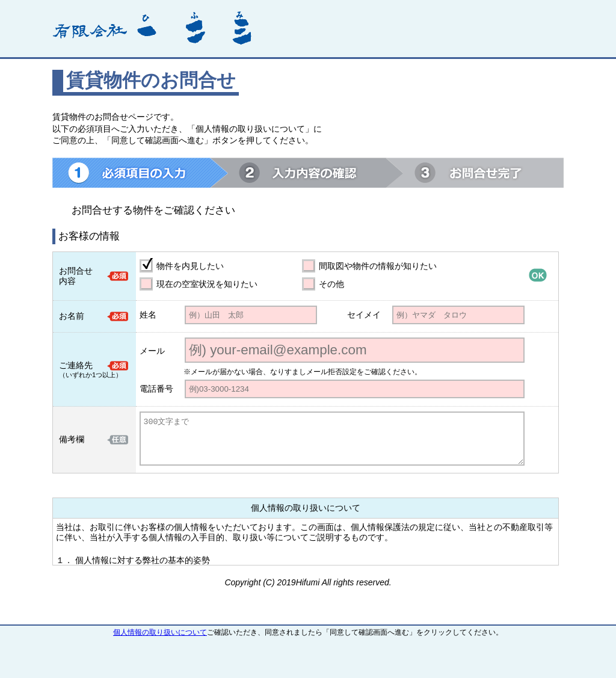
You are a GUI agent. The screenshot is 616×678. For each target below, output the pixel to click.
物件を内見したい (190, 266)
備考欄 (72, 439)
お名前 (72, 316)
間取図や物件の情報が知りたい (378, 266)
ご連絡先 (76, 365)
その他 (331, 284)
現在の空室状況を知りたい (207, 284)
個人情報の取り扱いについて (160, 632)
